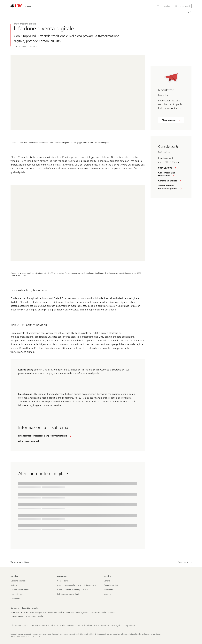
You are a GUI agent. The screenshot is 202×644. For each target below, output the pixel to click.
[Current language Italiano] (158, 6)
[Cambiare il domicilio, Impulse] (35, 608)
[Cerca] (190, 12)
